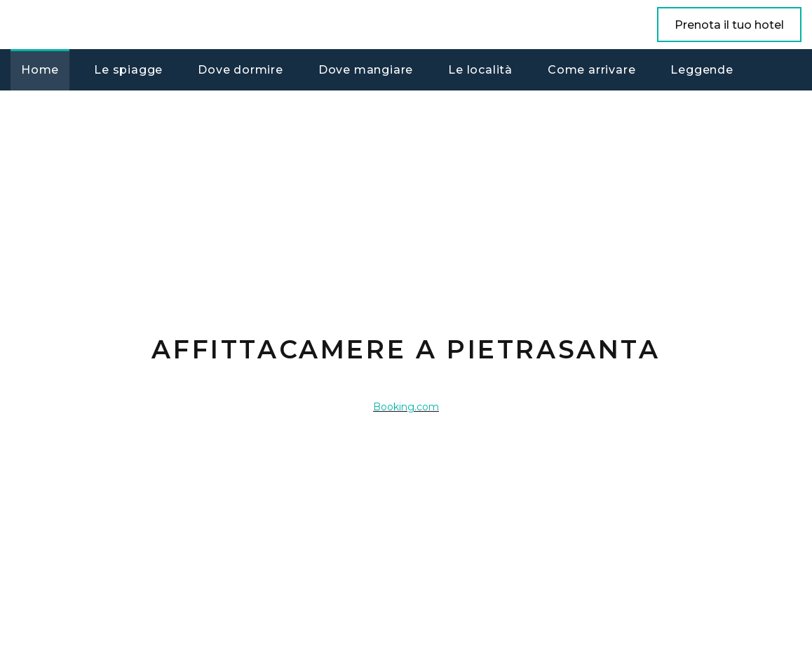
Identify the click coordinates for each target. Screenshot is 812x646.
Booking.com (406, 407)
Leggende (702, 70)
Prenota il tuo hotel (729, 25)
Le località (480, 70)
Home (40, 70)
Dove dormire (241, 70)
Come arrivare (591, 70)
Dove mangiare (366, 70)
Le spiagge (128, 70)
